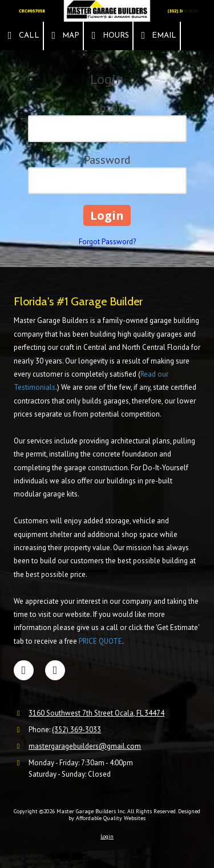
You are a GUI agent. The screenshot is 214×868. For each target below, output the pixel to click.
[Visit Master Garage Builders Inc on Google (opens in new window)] (55, 670)
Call (21, 35)
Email (157, 35)
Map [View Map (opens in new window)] (64, 35)
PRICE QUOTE (100, 641)
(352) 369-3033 (76, 730)
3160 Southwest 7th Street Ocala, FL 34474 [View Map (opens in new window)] (96, 713)
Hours (108, 35)
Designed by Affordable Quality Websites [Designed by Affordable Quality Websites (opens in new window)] (134, 815)
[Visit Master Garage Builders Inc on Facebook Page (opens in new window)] (24, 670)
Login (107, 836)
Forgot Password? (107, 242)
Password (107, 160)
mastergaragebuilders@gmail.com (85, 746)
